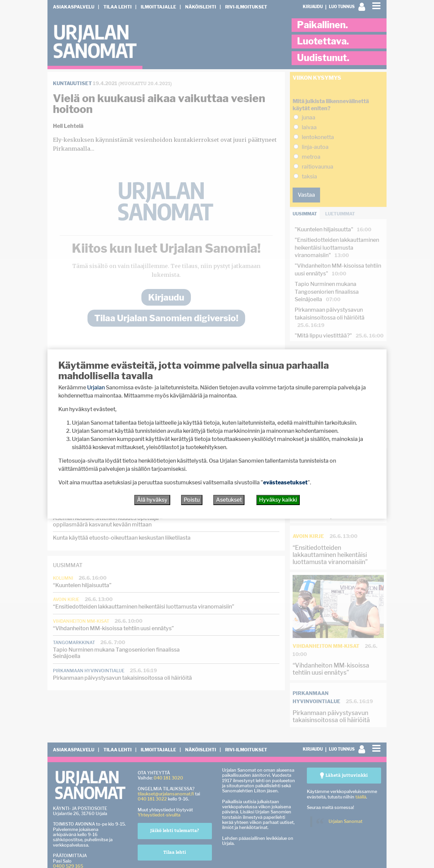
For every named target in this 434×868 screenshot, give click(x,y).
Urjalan (96, 388)
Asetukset (229, 500)
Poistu (192, 500)
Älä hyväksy (152, 500)
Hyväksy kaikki (278, 500)
